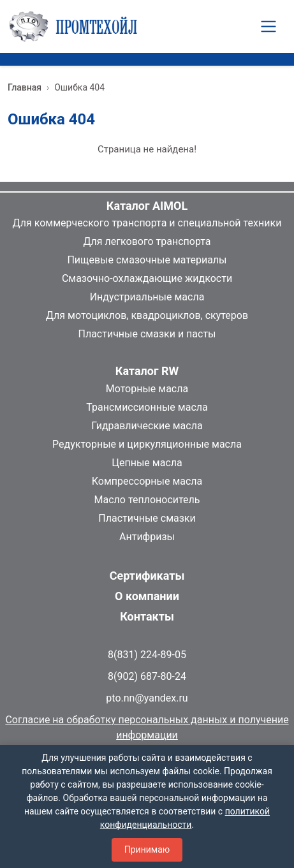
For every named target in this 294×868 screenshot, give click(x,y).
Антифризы (147, 537)
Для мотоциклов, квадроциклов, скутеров (147, 315)
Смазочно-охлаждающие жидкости (147, 278)
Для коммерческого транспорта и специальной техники (147, 223)
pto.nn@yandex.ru (147, 698)
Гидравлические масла (147, 426)
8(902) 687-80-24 (147, 676)
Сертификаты (147, 576)
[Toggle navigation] (268, 26)
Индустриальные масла (147, 297)
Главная (25, 87)
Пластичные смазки (147, 518)
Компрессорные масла (147, 481)
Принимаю (147, 850)
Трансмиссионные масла (147, 407)
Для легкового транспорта (147, 241)
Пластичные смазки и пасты (147, 334)
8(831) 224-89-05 (147, 655)
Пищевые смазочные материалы (147, 260)
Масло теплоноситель (147, 500)
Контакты (147, 616)
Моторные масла (147, 389)
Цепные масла (147, 463)
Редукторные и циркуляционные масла (147, 444)
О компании (147, 596)
